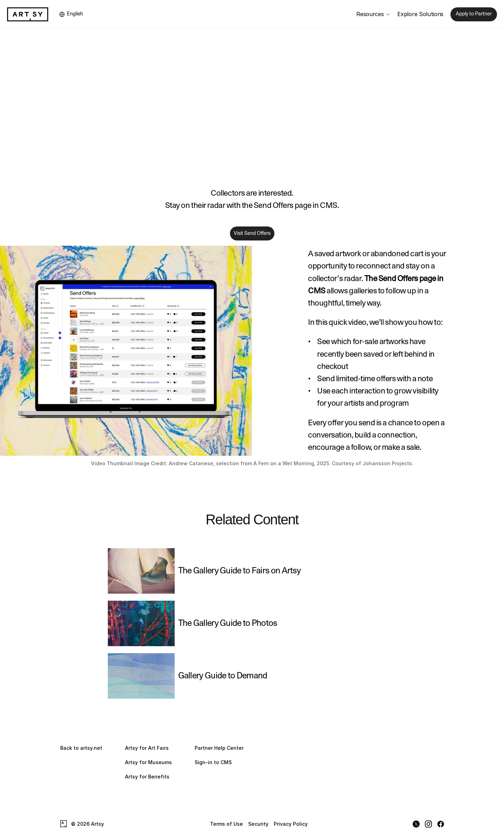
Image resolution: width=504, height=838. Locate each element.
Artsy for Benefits (147, 777)
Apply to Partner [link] (474, 14)
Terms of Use (226, 824)
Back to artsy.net (81, 748)
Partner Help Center (219, 748)
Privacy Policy (291, 824)
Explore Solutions (420, 14)
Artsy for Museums (148, 762)
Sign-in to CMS (213, 762)
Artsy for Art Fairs (147, 748)
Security (258, 824)
